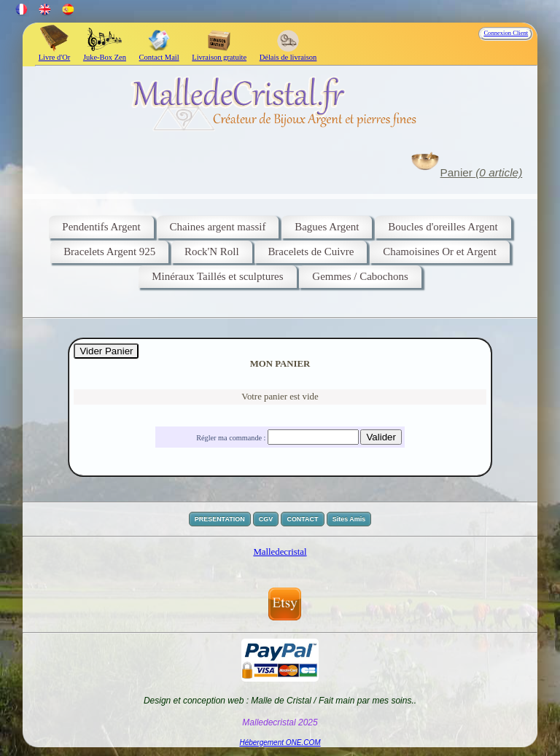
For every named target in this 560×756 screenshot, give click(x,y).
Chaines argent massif (218, 227)
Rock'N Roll (212, 252)
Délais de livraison (288, 53)
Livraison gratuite (219, 53)
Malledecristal (280, 552)
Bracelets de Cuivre (311, 252)
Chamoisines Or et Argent (440, 252)
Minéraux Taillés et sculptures (217, 276)
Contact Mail (159, 53)
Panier (482, 172)
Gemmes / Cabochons (360, 276)
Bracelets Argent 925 (109, 252)
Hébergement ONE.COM (280, 743)
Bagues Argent (327, 227)
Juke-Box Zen (105, 53)
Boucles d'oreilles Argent (443, 227)
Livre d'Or (55, 53)
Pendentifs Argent (101, 227)
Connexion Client (506, 33)
